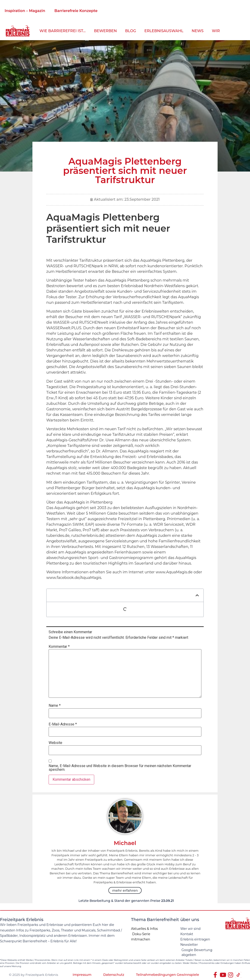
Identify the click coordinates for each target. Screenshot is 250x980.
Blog (131, 31)
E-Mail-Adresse (63, 724)
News (198, 31)
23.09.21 (167, 901)
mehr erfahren (125, 890)
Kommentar (59, 647)
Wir (216, 31)
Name (55, 706)
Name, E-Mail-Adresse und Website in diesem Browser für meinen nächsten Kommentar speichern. (120, 768)
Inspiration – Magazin (25, 11)
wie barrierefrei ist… (63, 31)
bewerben (105, 31)
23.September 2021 (142, 199)
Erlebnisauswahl (164, 31)
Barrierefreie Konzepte (76, 11)
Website (55, 743)
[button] (197, 595)
